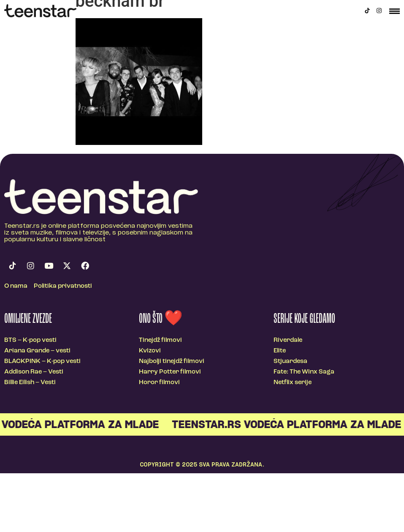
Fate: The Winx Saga (304, 372)
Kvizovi (150, 351)
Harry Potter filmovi (170, 372)
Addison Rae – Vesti (34, 372)
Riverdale (288, 340)
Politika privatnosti (63, 286)
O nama (16, 286)
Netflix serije (293, 383)
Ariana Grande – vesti (37, 351)
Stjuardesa (290, 361)
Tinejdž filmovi (160, 340)
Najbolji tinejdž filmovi (172, 361)
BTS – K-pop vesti (30, 340)
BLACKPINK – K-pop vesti (42, 361)
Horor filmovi (159, 383)
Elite (280, 351)
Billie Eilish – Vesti (30, 383)
